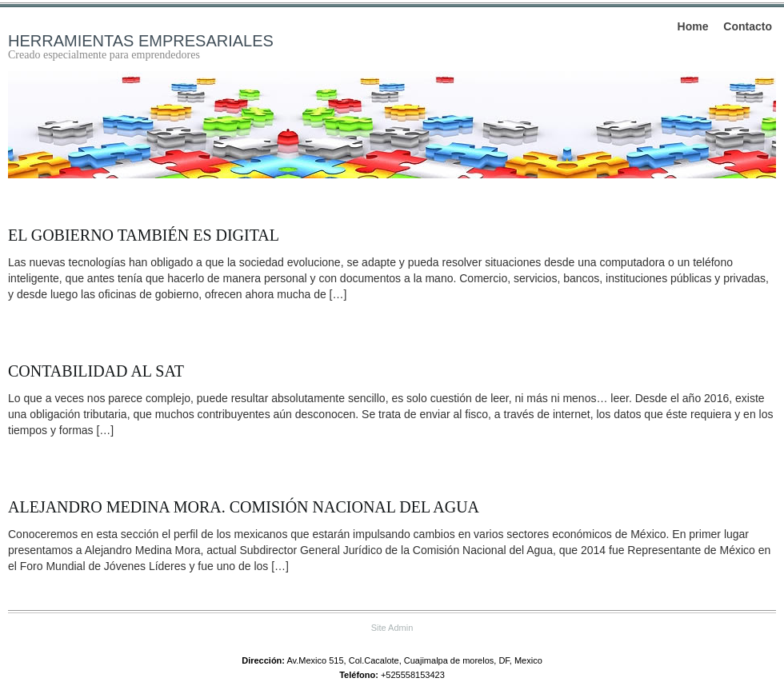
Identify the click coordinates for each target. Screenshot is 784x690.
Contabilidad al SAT (96, 371)
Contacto (748, 26)
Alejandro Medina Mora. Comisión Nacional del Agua (244, 507)
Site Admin (392, 628)
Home (693, 26)
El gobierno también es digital (144, 235)
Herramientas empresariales (141, 41)
